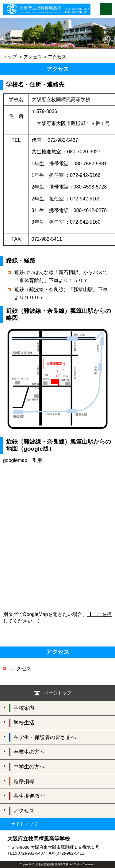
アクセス (33, 57)
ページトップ (58, 693)
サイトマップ (24, 824)
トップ (10, 57)
